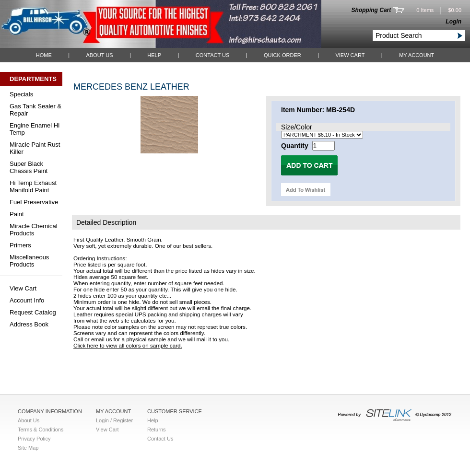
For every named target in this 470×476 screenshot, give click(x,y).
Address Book (29, 324)
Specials (21, 94)
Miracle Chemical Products (34, 230)
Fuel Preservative (34, 202)
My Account (417, 55)
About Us (99, 55)
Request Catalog (33, 312)
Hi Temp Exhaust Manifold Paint (33, 186)
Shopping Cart (371, 10)
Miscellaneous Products (29, 261)
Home (44, 55)
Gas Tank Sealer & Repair (35, 110)
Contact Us (213, 55)
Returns (157, 430)
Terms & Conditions (41, 430)
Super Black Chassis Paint (29, 167)
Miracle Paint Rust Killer (35, 148)
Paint (17, 214)
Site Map (28, 448)
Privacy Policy (34, 439)
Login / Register (114, 420)
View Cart (350, 55)
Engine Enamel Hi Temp (35, 129)
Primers (20, 245)
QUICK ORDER (282, 55)
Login (453, 22)
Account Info (27, 300)
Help (154, 55)
